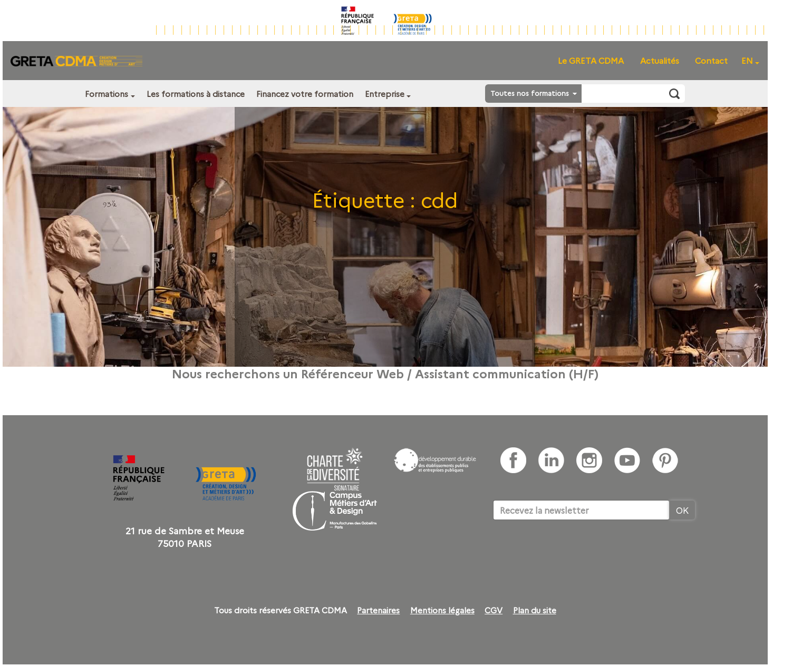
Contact (711, 60)
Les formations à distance (196, 94)
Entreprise (385, 94)
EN (747, 60)
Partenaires (378, 610)
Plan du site (535, 610)
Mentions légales (442, 610)
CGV (494, 610)
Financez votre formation (305, 94)
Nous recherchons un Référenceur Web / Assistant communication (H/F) (385, 373)
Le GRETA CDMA (591, 60)
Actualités (660, 60)
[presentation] (573, 552)
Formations (107, 94)
